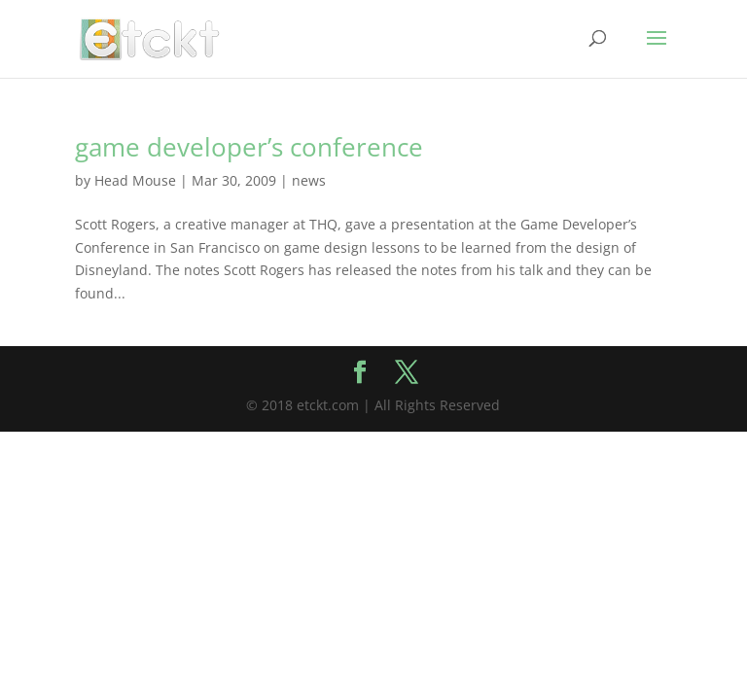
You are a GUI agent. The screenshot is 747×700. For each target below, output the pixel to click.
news (309, 180)
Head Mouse (135, 180)
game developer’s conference (249, 147)
